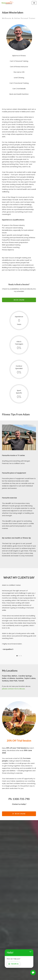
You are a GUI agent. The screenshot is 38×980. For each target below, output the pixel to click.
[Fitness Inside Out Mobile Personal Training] (8, 3)
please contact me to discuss (13, 689)
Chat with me (13, 964)
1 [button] (17, 656)
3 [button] (21, 656)
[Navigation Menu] (34, 3)
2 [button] (19, 656)
